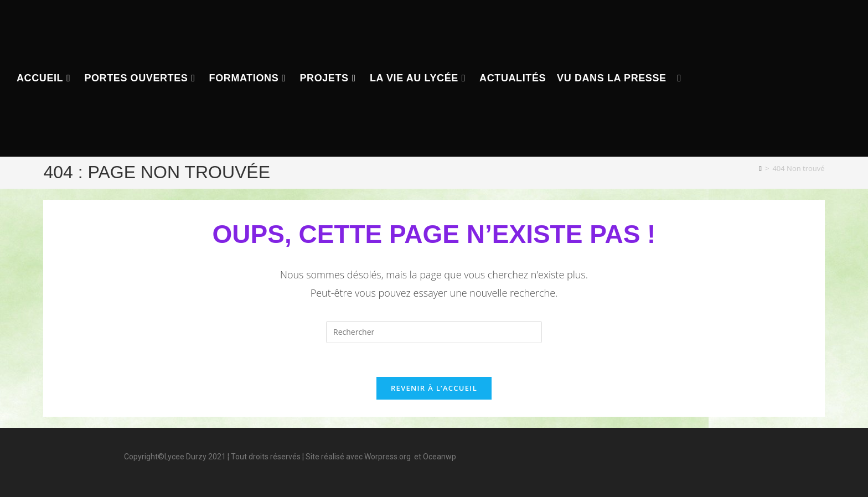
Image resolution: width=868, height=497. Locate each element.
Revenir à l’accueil (434, 388)
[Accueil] (760, 168)
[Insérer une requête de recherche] (434, 332)
